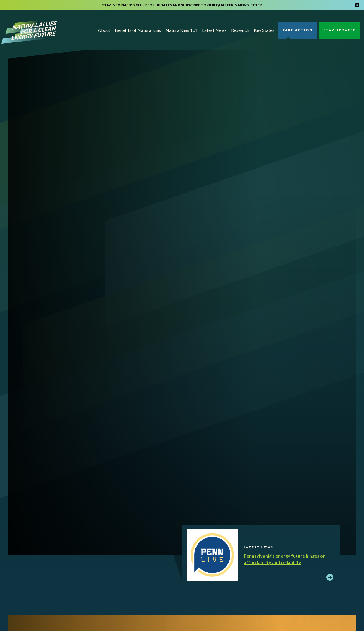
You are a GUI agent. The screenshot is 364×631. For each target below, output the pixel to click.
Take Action (298, 30)
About (104, 30)
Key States (264, 30)
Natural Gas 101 (182, 30)
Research (240, 30)
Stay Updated (340, 30)
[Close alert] (357, 5)
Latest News (214, 30)
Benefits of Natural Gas (138, 30)
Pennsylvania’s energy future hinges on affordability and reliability (285, 559)
